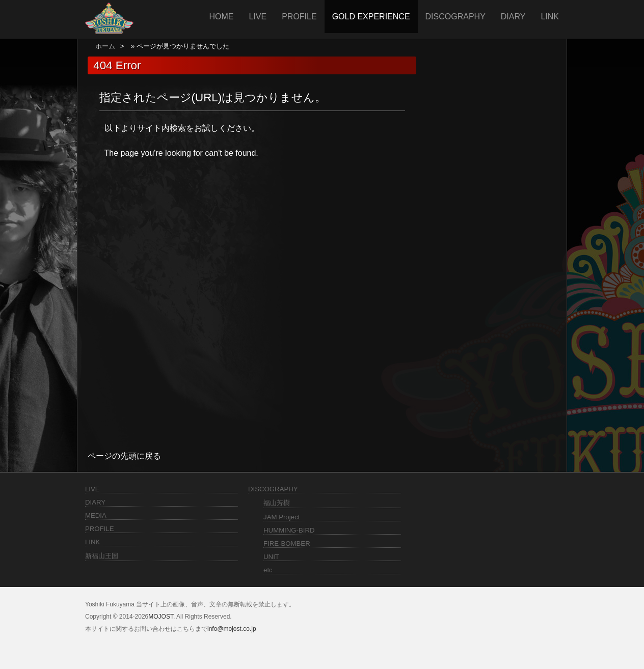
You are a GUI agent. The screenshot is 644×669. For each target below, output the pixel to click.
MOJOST (161, 617)
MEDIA (96, 515)
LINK (550, 17)
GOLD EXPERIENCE (371, 17)
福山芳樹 (277, 503)
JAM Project (281, 517)
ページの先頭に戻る (124, 456)
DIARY (513, 17)
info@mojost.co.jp (232, 629)
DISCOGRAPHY (455, 17)
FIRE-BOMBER (287, 543)
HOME (221, 17)
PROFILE (299, 17)
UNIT (271, 557)
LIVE (258, 17)
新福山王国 (102, 556)
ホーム (105, 46)
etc (268, 570)
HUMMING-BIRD (289, 530)
